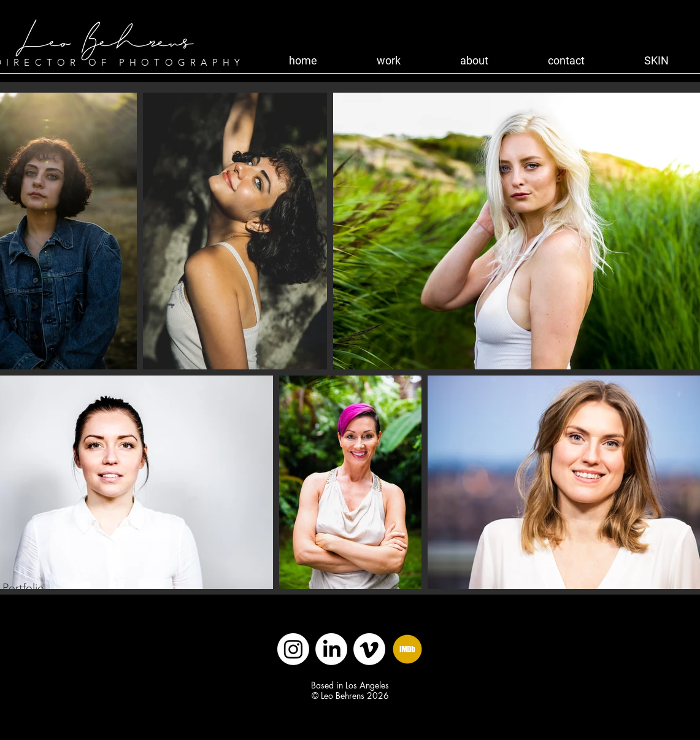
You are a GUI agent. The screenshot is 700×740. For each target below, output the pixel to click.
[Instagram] (293, 649)
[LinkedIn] (331, 649)
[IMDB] (407, 649)
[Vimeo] (369, 649)
